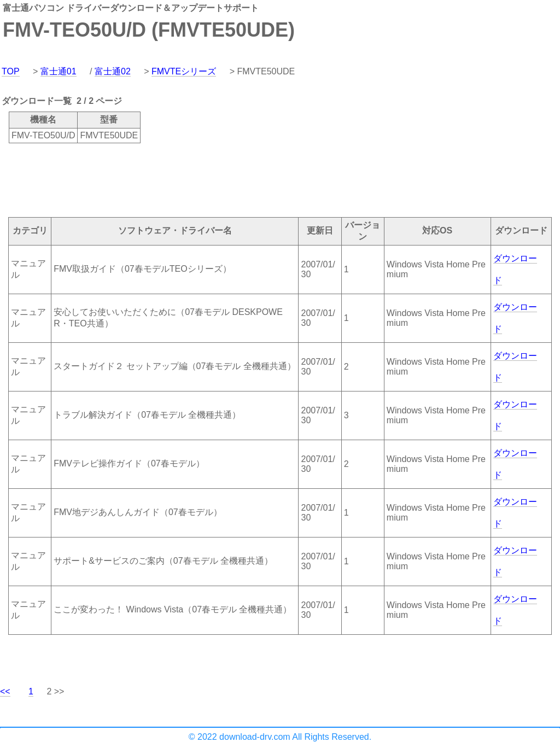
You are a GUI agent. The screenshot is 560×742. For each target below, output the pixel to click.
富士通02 (113, 71)
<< (5, 691)
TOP (11, 71)
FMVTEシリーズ (184, 71)
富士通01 (59, 71)
